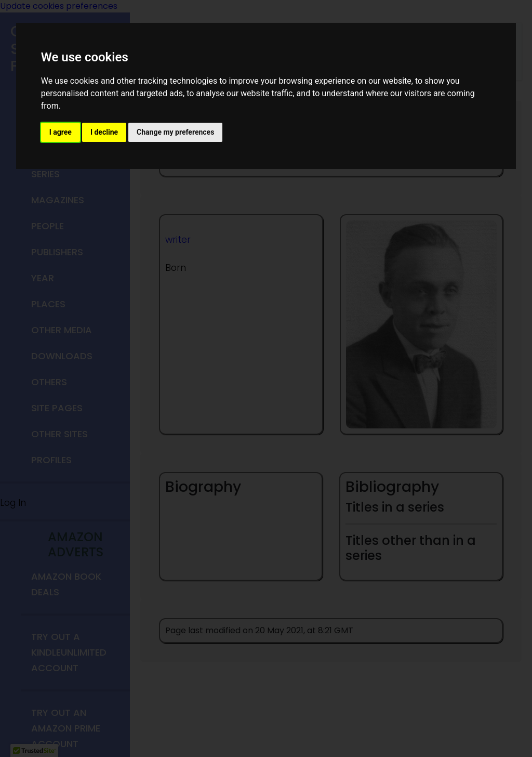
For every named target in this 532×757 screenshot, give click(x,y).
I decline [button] (104, 132)
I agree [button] (61, 132)
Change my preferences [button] (175, 132)
